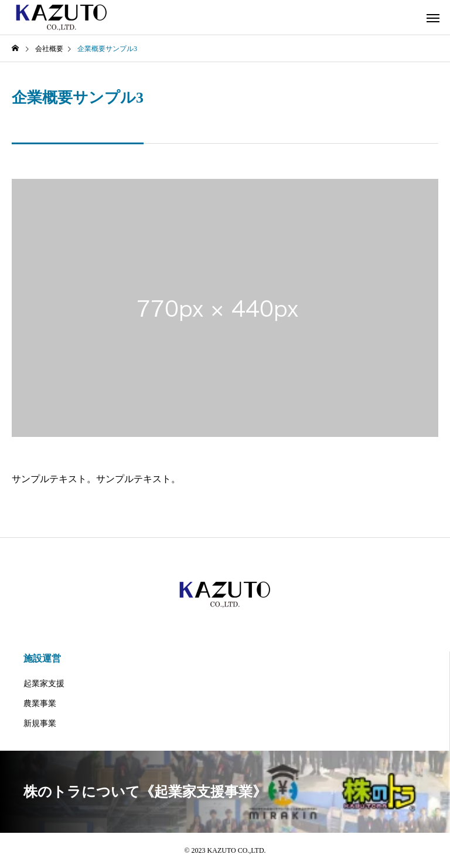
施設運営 (42, 658)
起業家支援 (44, 684)
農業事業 (40, 703)
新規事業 (40, 723)
